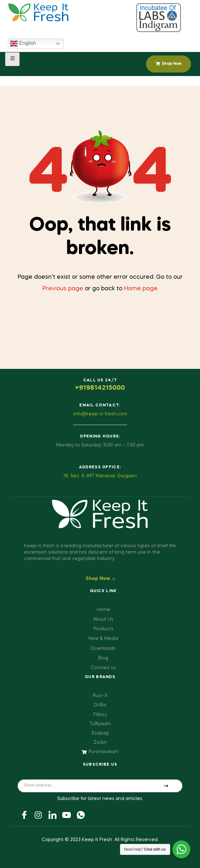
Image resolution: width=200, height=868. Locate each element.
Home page (141, 289)
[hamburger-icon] (12, 59)
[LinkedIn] (52, 815)
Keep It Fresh (97, 840)
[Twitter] (38, 815)
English (23, 44)
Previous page (63, 289)
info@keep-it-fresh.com (100, 414)
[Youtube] (66, 815)
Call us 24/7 (100, 380)
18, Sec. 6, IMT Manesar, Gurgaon (100, 476)
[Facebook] (24, 815)
